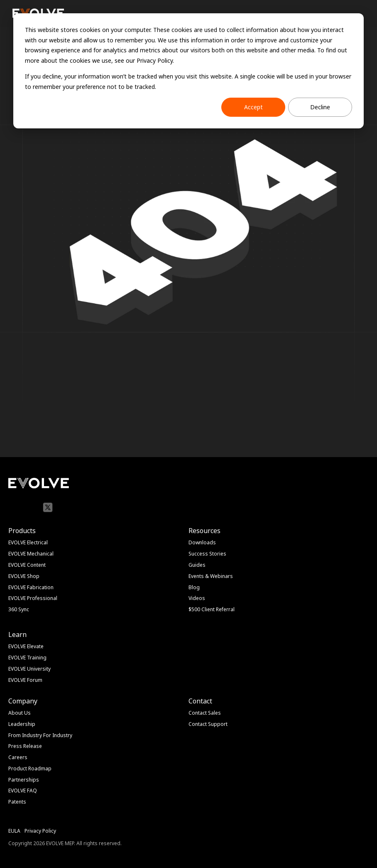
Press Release (25, 746)
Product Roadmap (30, 768)
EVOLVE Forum (25, 680)
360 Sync (19, 609)
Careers (18, 757)
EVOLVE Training (27, 658)
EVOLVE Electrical (28, 542)
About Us (20, 713)
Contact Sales (205, 713)
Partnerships (24, 780)
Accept (253, 107)
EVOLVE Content (27, 565)
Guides (197, 565)
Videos (197, 598)
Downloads (202, 542)
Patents (17, 802)
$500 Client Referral (212, 609)
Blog (194, 587)
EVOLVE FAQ (23, 791)
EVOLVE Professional (33, 598)
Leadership (22, 724)
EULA (14, 831)
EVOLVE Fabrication (31, 587)
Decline (320, 107)
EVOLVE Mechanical (31, 554)
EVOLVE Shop (24, 576)
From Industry (25, 735)
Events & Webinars (211, 576)
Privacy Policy (40, 831)
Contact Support (208, 724)
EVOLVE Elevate (26, 646)
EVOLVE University (29, 669)
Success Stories (207, 554)
